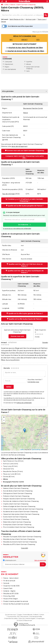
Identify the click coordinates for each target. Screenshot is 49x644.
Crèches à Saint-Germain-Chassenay (16, 519)
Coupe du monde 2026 (11, 586)
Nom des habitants (10, 69)
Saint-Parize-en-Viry (17, 19)
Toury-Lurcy (42, 19)
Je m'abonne (23, 225)
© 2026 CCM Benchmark (25, 621)
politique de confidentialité (24, 403)
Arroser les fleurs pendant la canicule (16, 604)
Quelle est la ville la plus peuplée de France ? (25, 206)
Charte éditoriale (28, 615)
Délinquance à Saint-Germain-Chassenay (18, 493)
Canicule (6, 583)
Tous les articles (12, 617)
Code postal (8, 62)
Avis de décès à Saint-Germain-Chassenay (18, 491)
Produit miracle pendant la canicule (16, 601)
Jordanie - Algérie (9, 591)
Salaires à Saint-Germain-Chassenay (16, 488)
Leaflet (22, 450)
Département (9, 64)
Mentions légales (30, 619)
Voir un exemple (40, 560)
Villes (7, 5)
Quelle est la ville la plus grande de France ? (25, 313)
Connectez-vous (33, 382)
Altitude (29, 64)
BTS (38, 40)
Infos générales (8, 91)
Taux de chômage (8, 194)
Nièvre (13, 5)
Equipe (20, 615)
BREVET (24, 40)
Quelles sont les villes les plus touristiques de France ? (25, 272)
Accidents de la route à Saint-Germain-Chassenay (20, 512)
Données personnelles (36, 617)
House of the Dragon (11, 599)
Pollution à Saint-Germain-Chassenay (16, 496)
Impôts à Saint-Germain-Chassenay (16, 504)
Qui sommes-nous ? (11, 615)
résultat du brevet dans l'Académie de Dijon (26, 51)
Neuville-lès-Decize (10, 471)
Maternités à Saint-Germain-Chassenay (17, 522)
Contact (42, 615)
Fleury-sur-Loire (9, 474)
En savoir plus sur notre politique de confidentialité (17, 229)
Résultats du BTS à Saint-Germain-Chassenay (19, 544)
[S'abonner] (24, 564)
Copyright (25, 548)
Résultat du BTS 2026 (11, 594)
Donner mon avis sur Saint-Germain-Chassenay (25, 151)
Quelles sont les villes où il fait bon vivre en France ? (25, 265)
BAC (11, 40)
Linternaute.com (10, 560)
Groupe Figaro (40, 619)
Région (7, 67)
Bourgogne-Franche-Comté (33, 108)
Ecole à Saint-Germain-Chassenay (15, 517)
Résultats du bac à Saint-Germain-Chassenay (19, 539)
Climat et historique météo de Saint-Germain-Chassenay (23, 509)
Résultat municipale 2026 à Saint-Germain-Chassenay (22, 537)
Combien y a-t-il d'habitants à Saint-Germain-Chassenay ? (25, 200)
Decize (3, 22)
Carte (28, 71)
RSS (18, 617)
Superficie (29, 62)
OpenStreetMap (36, 450)
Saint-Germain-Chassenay (26, 5)
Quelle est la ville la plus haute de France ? (25, 319)
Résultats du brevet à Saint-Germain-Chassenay (20, 542)
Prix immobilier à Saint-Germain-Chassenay (19, 527)
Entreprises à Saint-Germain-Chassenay (17, 525)
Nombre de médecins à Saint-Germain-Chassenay (21, 501)
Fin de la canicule (9, 581)
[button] (25, 430)
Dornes (6, 477)
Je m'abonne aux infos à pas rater (17, 26)
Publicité (36, 615)
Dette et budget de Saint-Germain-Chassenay (19, 506)
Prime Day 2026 (9, 596)
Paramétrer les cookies (11, 619)
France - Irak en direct (11, 578)
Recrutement (25, 617)
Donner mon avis (17, 336)
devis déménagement (19, 146)
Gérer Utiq (22, 619)
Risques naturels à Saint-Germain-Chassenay (19, 499)
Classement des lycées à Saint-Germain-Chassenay (21, 514)
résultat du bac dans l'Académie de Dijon (26, 48)
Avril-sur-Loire (31, 19)
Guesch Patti (8, 588)
